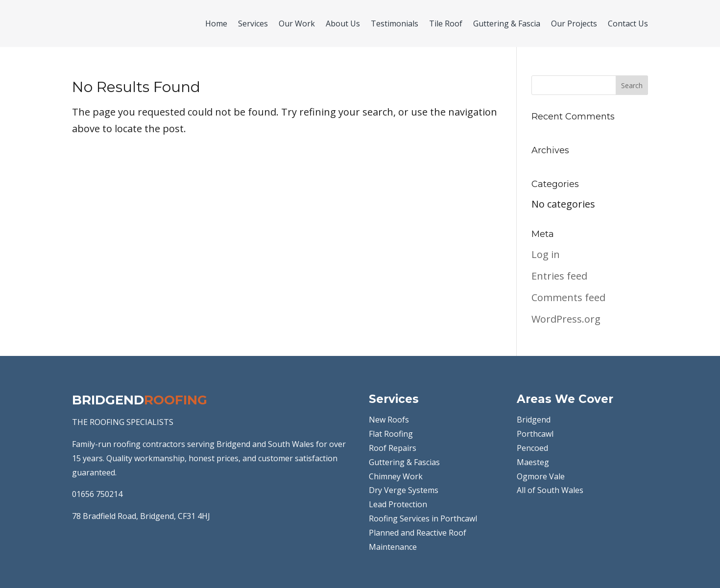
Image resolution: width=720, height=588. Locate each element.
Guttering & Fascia (507, 24)
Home (216, 24)
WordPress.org (566, 319)
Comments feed (568, 297)
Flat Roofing (391, 434)
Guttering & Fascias (404, 462)
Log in (546, 254)
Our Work (297, 24)
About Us (343, 24)
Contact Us (628, 24)
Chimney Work (396, 476)
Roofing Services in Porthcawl (423, 518)
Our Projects (574, 24)
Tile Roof (446, 24)
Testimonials (395, 24)
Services (253, 24)
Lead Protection (398, 504)
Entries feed (559, 276)
